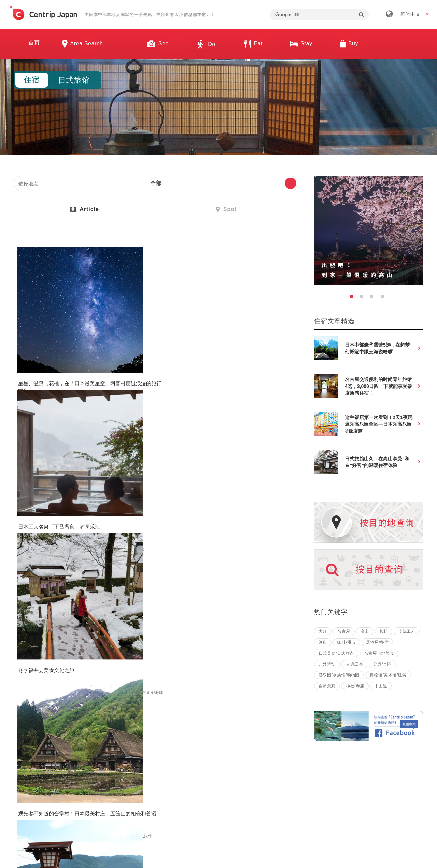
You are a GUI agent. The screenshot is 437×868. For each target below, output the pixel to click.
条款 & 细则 (236, 768)
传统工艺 (407, 631)
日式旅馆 (26, 367)
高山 (365, 631)
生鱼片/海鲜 (260, 367)
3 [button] (374, 299)
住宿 (93, 361)
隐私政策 (280, 768)
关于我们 (121, 768)
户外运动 (327, 664)
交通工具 (354, 664)
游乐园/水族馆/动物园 (339, 675)
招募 (198, 768)
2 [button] (364, 299)
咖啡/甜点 (347, 642)
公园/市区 (72, 510)
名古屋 (344, 631)
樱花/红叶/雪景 (220, 367)
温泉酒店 (133, 367)
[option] (369, 230)
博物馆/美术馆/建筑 (224, 517)
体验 (89, 510)
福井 (211, 361)
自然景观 (51, 361)
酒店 (323, 642)
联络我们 (321, 768)
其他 (80, 361)
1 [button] (353, 299)
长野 (23, 361)
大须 (323, 631)
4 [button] (384, 299)
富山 (23, 510)
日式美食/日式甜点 (223, 374)
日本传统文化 (30, 517)
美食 (68, 361)
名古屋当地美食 (379, 653)
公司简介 (162, 768)
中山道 (381, 686)
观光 (35, 361)
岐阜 (117, 361)
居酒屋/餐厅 (377, 642)
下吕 (129, 361)
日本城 (260, 361)
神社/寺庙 (159, 361)
